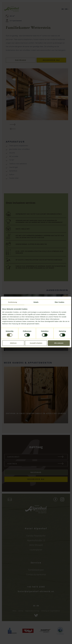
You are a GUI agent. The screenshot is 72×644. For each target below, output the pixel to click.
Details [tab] (36, 302)
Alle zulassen (59, 343)
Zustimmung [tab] (13, 302)
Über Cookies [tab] (60, 302)
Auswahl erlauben (36, 343)
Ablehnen (13, 343)
